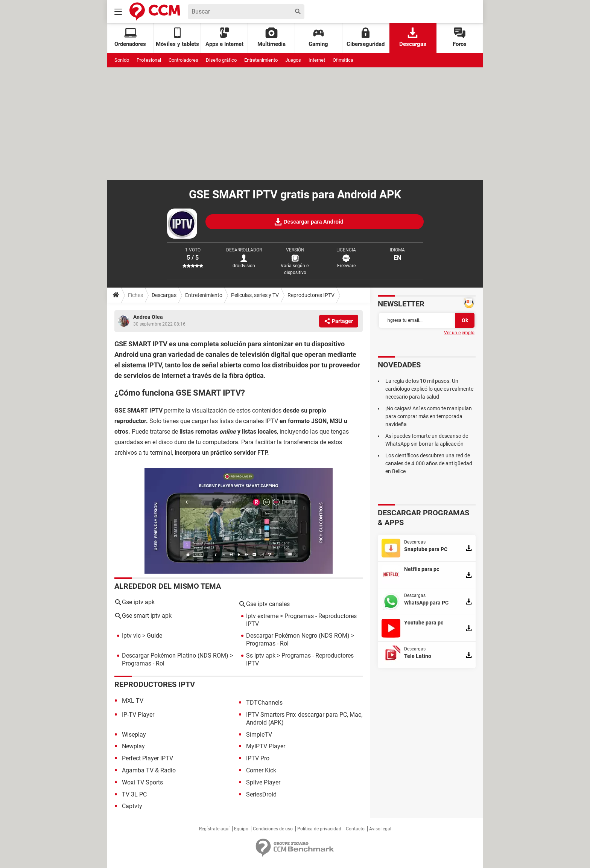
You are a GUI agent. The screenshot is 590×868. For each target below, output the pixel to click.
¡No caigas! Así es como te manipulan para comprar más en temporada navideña (429, 416)
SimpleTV (259, 735)
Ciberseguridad (366, 37)
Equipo (241, 829)
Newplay (133, 746)
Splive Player (263, 782)
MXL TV (133, 701)
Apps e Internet (224, 37)
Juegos (293, 60)
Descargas (413, 37)
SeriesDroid (261, 794)
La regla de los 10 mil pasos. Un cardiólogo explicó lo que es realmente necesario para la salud (429, 389)
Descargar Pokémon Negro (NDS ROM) (298, 636)
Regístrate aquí (214, 829)
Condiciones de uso (273, 829)
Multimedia (271, 37)
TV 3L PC (134, 794)
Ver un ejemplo (459, 333)
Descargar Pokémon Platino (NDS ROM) (175, 656)
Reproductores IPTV (311, 295)
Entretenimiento (261, 60)
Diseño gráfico (221, 60)
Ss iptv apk (261, 656)
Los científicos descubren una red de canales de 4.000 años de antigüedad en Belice (429, 463)
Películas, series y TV (255, 295)
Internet (317, 60)
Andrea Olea (148, 317)
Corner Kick (261, 770)
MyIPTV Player (266, 746)
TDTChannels (264, 703)
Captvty (132, 806)
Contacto (355, 829)
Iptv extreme (262, 616)
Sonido (122, 60)
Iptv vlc (131, 636)
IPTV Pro (258, 758)
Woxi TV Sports (142, 782)
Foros (460, 37)
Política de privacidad (319, 829)
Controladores (183, 60)
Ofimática (343, 60)
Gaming (318, 37)
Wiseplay (134, 735)
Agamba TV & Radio (149, 770)
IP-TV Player (138, 715)
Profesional (149, 60)
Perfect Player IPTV (147, 758)
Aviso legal (380, 829)
